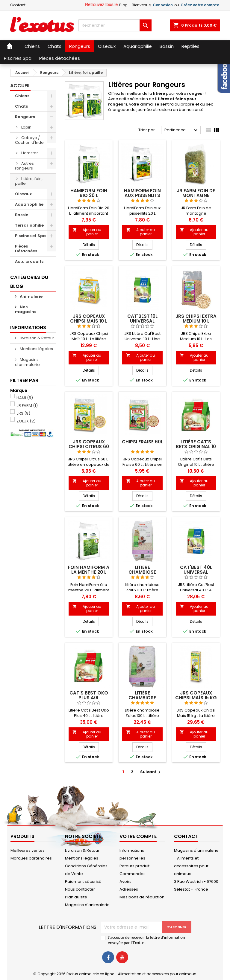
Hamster (30, 153)
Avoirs (125, 881)
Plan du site (76, 897)
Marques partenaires (31, 858)
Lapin (26, 127)
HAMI (25, 398)
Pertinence (182, 130)
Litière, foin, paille (29, 181)
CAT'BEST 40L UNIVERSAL (196, 570)
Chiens (22, 96)
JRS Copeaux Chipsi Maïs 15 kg (196, 695)
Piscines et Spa (30, 236)
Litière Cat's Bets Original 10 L (196, 447)
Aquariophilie (29, 204)
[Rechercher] (115, 25)
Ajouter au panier (87, 232)
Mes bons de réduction (142, 897)
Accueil (20, 86)
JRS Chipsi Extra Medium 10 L (196, 319)
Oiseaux (23, 194)
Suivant (151, 772)
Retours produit (134, 866)
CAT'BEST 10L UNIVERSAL (142, 319)
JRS (23, 413)
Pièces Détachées (26, 249)
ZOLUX (26, 421)
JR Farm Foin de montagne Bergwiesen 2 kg (196, 195)
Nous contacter (80, 889)
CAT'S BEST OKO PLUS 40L (89, 695)
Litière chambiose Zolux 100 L (142, 698)
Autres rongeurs (24, 166)
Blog (123, 5)
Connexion (163, 5)
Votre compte (138, 836)
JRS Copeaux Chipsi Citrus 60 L (89, 447)
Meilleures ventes (28, 850)
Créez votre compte (200, 5)
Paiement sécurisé (83, 881)
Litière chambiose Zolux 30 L (142, 572)
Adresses (129, 889)
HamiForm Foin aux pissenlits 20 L (142, 195)
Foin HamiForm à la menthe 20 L (89, 570)
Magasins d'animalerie (27, 362)
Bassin (22, 215)
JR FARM (27, 406)
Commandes (133, 874)
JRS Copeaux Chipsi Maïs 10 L (89, 319)
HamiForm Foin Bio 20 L (89, 193)
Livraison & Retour (37, 338)
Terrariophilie (29, 225)
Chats (21, 106)
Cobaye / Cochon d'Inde (29, 140)
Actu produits (29, 261)
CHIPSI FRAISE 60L (142, 442)
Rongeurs (25, 117)
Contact (18, 5)
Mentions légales (36, 349)
